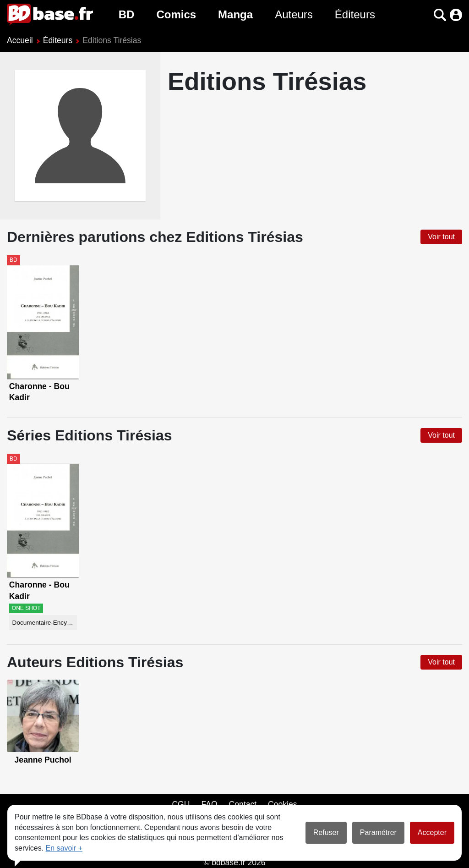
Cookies (283, 804)
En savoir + (64, 848)
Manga (235, 14)
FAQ (209, 804)
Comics (176, 14)
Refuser (326, 832)
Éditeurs (355, 14)
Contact (243, 804)
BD (127, 14)
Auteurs (294, 14)
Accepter (432, 832)
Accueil (20, 40)
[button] (440, 15)
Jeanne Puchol (43, 760)
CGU (181, 804)
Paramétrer (378, 832)
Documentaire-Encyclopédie (45, 623)
